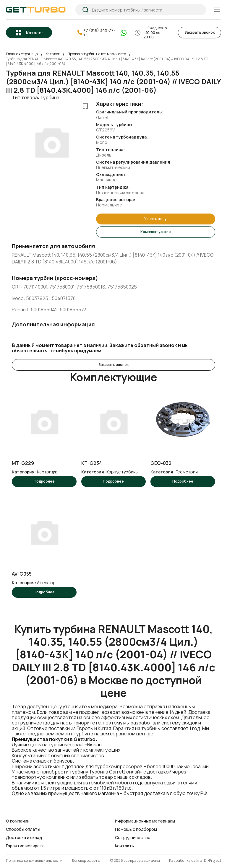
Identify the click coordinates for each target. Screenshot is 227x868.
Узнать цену (155, 219)
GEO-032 (161, 463)
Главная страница (22, 54)
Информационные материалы (145, 821)
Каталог (35, 33)
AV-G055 (22, 574)
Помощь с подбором (136, 829)
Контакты (125, 846)
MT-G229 (23, 463)
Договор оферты (86, 861)
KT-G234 (92, 463)
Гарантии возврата (25, 846)
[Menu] (217, 9)
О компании (18, 821)
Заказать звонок (200, 32)
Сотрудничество (133, 838)
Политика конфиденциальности (34, 861)
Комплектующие (156, 232)
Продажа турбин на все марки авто (97, 54)
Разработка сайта (186, 861)
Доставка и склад (24, 838)
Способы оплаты (23, 829)
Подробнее (44, 481)
